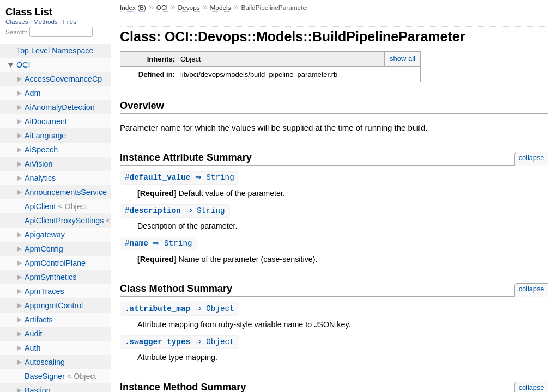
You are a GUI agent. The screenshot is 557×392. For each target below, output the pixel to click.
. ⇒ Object (181, 311)
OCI (162, 8)
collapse (532, 158)
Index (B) (133, 8)
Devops (189, 8)
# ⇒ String (181, 178)
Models (220, 8)
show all (402, 59)
